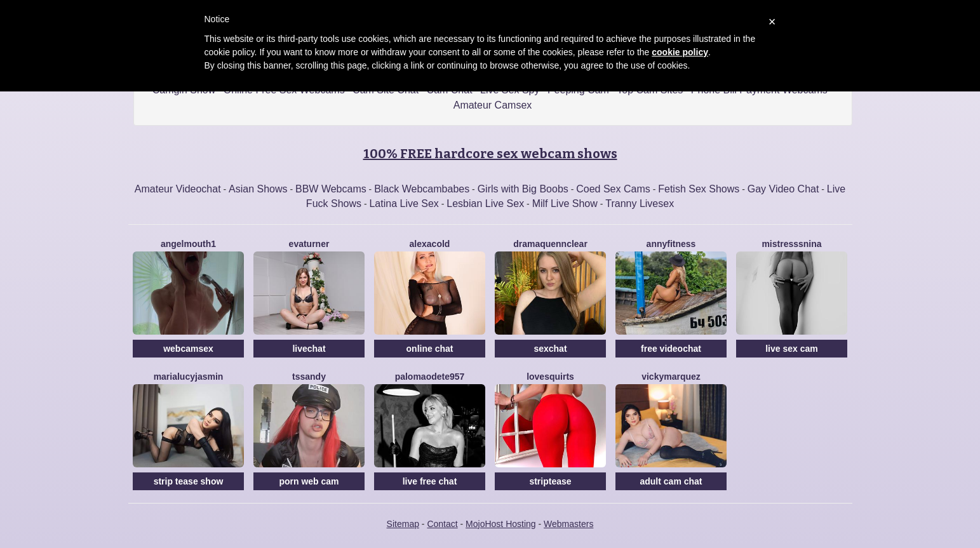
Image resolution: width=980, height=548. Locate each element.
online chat (430, 349)
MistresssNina (791, 244)
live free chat (430, 481)
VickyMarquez (671, 377)
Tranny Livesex (640, 204)
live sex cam (792, 349)
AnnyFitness (671, 244)
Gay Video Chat (783, 189)
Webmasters (568, 524)
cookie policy (680, 52)
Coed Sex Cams (613, 189)
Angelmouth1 (188, 244)
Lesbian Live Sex (485, 204)
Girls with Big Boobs (523, 189)
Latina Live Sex (404, 204)
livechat (309, 349)
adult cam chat (671, 481)
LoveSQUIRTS (550, 377)
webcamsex (188, 349)
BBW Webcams (331, 189)
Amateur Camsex (493, 105)
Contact (442, 524)
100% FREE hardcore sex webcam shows (490, 154)
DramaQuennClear (550, 244)
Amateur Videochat (178, 189)
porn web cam (309, 481)
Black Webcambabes (422, 189)
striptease (550, 481)
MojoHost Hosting (501, 524)
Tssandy (309, 377)
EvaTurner (309, 244)
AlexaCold (430, 244)
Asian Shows (258, 189)
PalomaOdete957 (430, 377)
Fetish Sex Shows (699, 189)
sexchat (550, 349)
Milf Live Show (565, 204)
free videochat (671, 349)
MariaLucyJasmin (189, 377)
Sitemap (403, 524)
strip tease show (189, 481)
